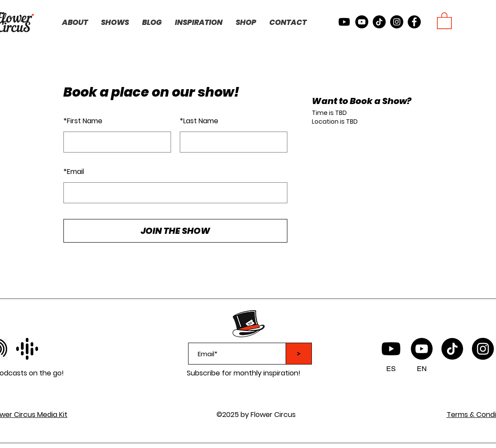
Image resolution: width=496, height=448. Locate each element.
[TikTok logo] (452, 349)
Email (74, 172)
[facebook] (414, 22)
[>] (299, 354)
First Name (83, 121)
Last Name (199, 121)
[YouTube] (422, 349)
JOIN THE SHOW (176, 231)
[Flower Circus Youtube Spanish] (391, 349)
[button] (444, 20)
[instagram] (397, 22)
